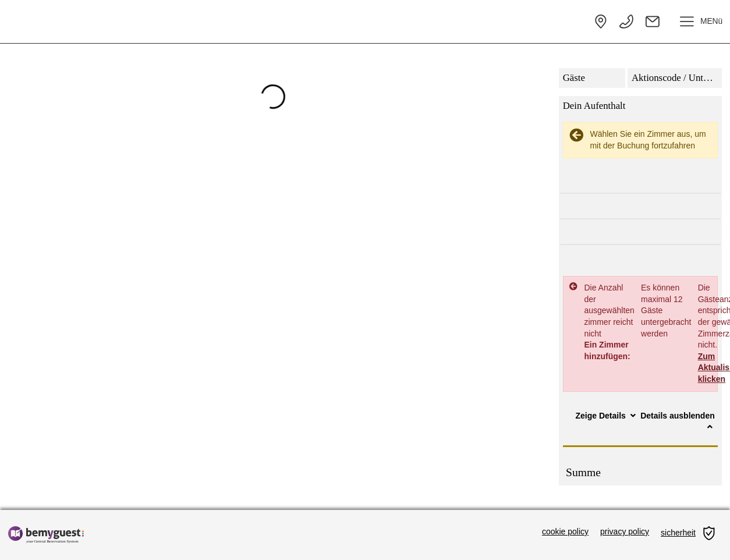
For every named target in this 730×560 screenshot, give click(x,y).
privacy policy (625, 531)
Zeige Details (607, 416)
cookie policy (565, 531)
